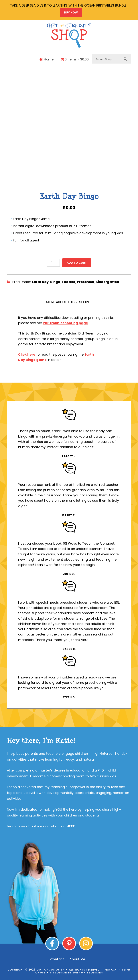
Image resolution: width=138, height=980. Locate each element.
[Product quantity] (53, 261)
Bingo (55, 280)
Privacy (111, 968)
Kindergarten (107, 280)
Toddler (69, 280)
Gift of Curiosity (69, 36)
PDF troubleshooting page (65, 321)
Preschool (86, 280)
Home (46, 59)
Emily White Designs (88, 971)
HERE (71, 825)
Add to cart (77, 261)
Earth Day (40, 280)
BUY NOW (71, 12)
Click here (27, 353)
